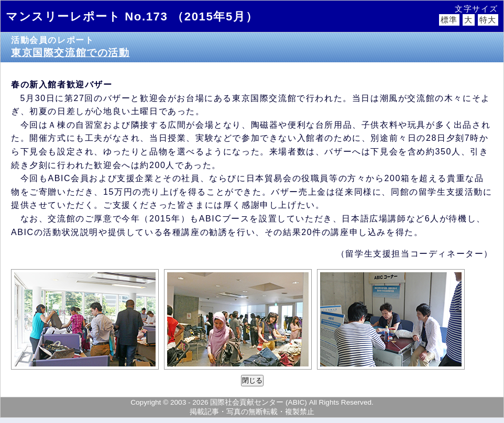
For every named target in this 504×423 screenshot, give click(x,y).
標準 (449, 20)
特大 (488, 20)
